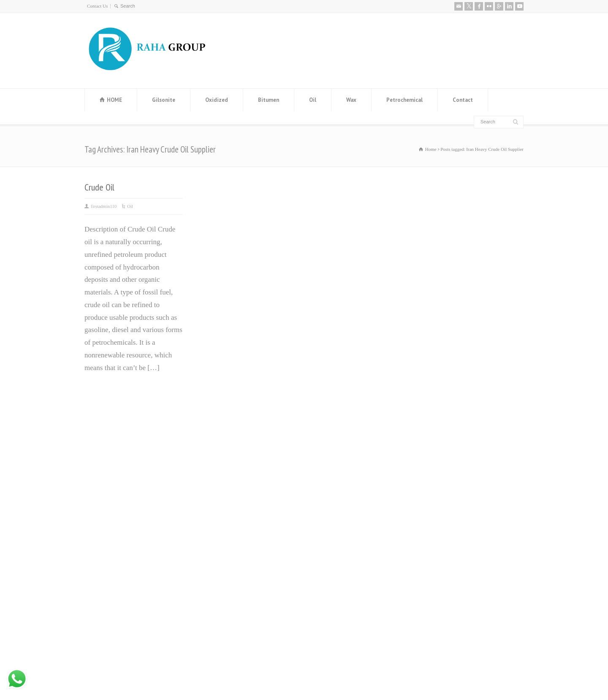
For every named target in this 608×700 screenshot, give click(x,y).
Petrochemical (404, 100)
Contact (463, 100)
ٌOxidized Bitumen (335, 486)
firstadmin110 (104, 206)
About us (432, 428)
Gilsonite (164, 100)
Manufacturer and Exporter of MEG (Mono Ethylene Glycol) (240, 473)
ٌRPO (315, 536)
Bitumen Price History (229, 448)
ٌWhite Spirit (326, 524)
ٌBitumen (321, 473)
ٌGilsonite (321, 499)
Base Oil (321, 511)
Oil (313, 100)
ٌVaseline (320, 461)
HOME (114, 100)
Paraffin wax (327, 448)
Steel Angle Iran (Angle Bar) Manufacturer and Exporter (238, 504)
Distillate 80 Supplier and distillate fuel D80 (246, 534)
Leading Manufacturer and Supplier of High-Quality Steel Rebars (248, 565)
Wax (351, 100)
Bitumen (269, 100)
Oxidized (217, 100)
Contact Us (97, 6)
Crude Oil (99, 187)
